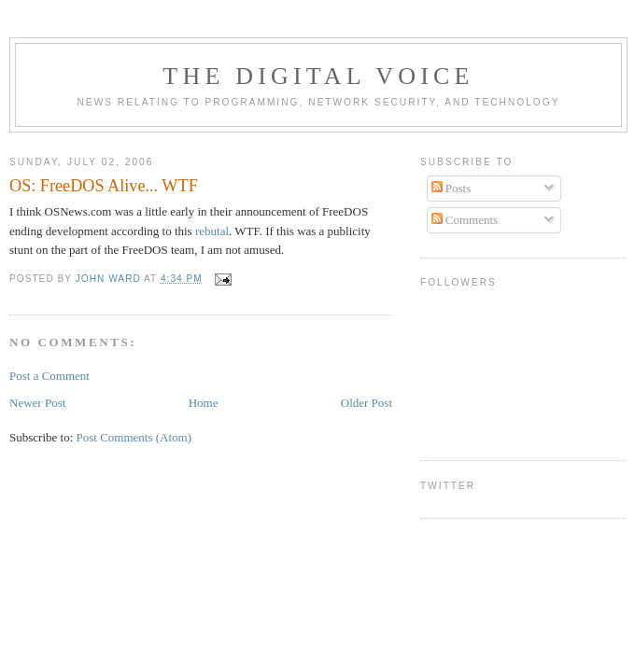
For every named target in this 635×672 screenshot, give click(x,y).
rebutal (212, 231)
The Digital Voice (318, 76)
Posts (452, 188)
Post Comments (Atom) (134, 437)
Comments (465, 220)
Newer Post (37, 403)
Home (204, 403)
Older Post (367, 403)
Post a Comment (49, 376)
